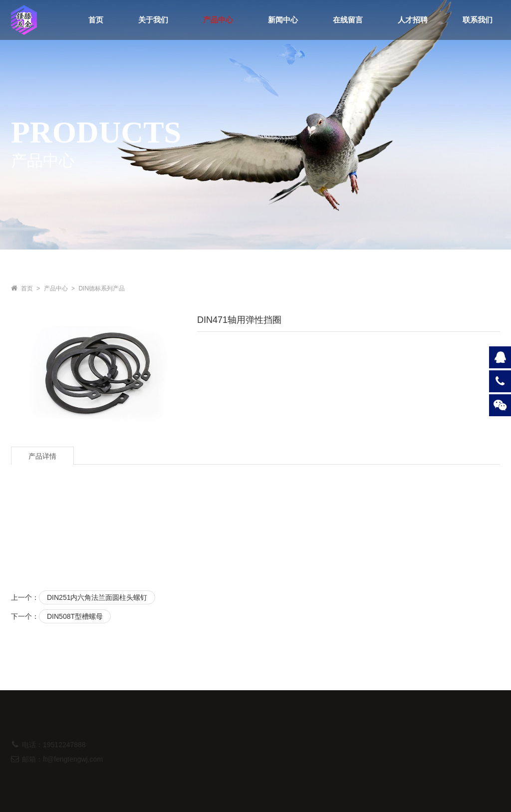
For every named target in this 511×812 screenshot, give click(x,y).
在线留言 (348, 20)
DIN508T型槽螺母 (75, 616)
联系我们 (478, 20)
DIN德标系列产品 (102, 288)
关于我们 (153, 20)
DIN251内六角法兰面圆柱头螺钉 (97, 597)
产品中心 (218, 20)
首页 (96, 20)
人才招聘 (413, 20)
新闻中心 (283, 20)
